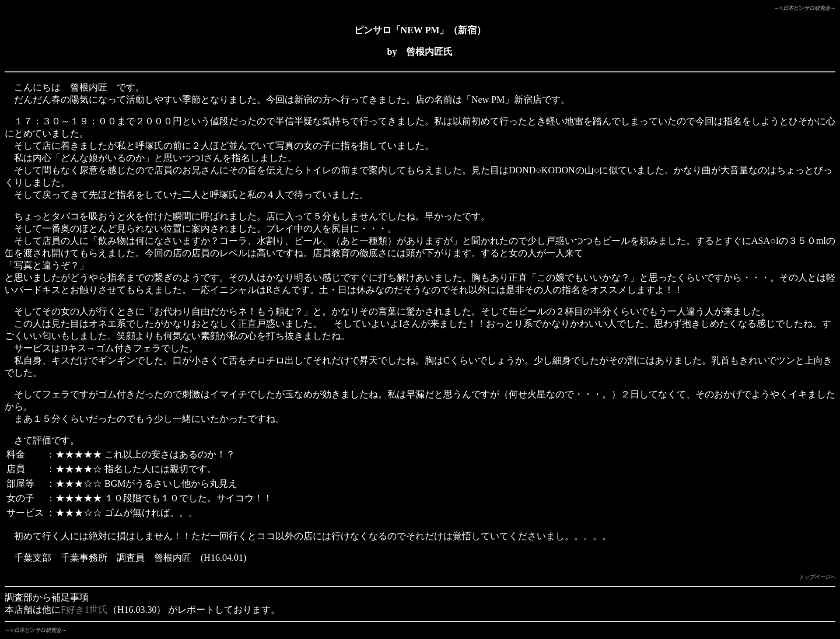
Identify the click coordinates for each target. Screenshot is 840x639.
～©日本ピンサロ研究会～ (804, 8)
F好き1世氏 (84, 610)
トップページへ (817, 577)
